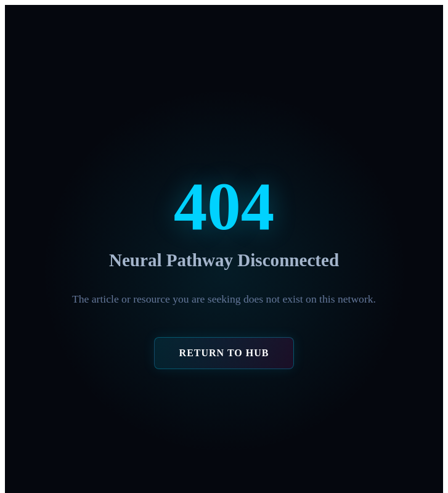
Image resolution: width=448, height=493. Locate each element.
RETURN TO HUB (224, 353)
